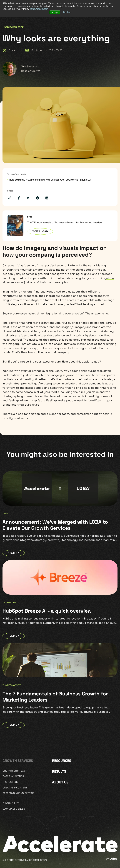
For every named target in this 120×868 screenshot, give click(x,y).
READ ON (14, 553)
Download (40, 231)
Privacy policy (11, 803)
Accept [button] (55, 12)
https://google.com (39, 9)
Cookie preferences (14, 809)
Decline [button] (67, 12)
